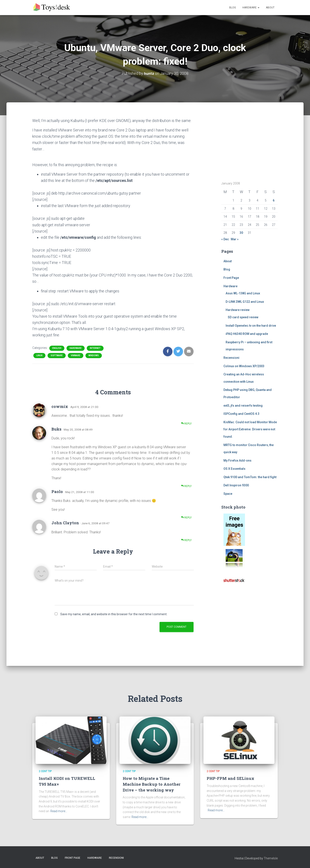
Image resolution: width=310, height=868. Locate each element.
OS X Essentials (234, 469)
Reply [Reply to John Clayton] (186, 540)
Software (57, 355)
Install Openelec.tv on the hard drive (251, 326)
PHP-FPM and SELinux (231, 778)
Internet (95, 348)
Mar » (235, 239)
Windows (94, 355)
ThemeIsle (271, 858)
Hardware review (238, 310)
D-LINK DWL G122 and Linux (245, 302)
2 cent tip (45, 771)
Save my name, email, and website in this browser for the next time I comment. (114, 614)
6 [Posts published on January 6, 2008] (274, 200)
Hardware (251, 8)
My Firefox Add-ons (237, 461)
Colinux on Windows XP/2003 (244, 366)
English (57, 348)
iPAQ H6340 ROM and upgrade (247, 334)
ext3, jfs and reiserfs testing (243, 406)
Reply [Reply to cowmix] (186, 424)
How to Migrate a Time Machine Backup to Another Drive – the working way (152, 784)
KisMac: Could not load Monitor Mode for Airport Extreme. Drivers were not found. (250, 429)
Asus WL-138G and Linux (243, 293)
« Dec (225, 239)
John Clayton (65, 523)
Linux (39, 355)
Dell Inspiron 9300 (236, 485)
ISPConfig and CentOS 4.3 (241, 414)
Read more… (59, 811)
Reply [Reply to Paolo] (186, 518)
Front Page (231, 278)
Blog (233, 8)
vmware (76, 355)
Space (228, 494)
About (270, 8)
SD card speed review (243, 317)
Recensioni (231, 358)
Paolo (57, 492)
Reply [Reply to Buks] (186, 486)
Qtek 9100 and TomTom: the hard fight (250, 477)
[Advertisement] (248, 144)
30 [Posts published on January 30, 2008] (241, 233)
